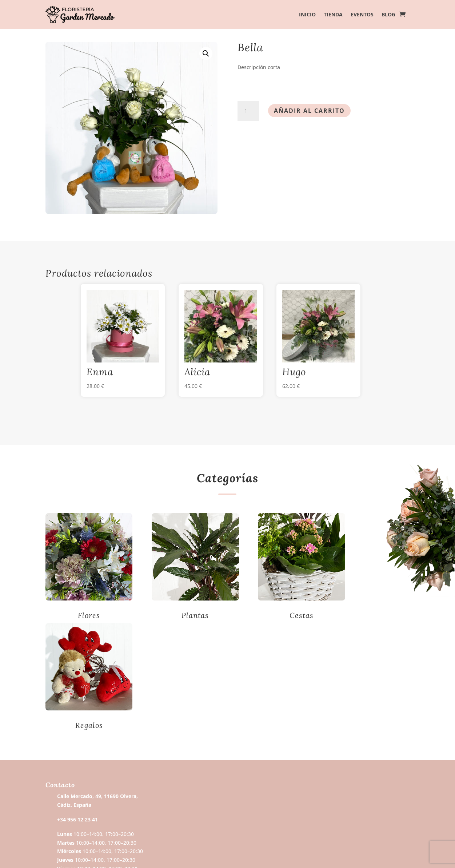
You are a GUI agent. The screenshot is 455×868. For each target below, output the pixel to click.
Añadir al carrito (309, 111)
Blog (388, 15)
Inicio (307, 15)
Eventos (362, 15)
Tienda (333, 15)
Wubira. (148, 854)
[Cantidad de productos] (248, 111)
